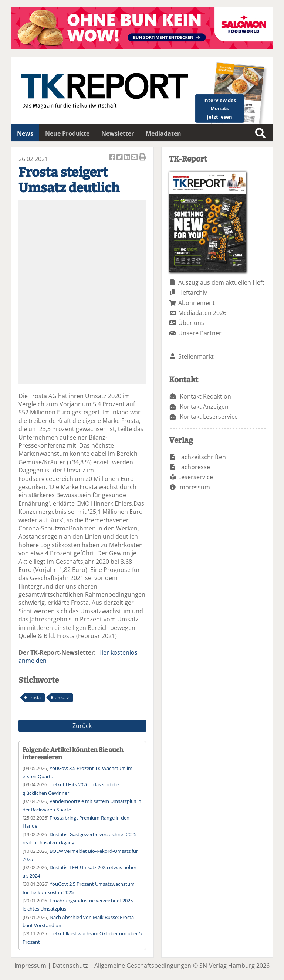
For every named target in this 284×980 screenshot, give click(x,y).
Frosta (35, 697)
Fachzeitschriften (202, 457)
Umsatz (62, 697)
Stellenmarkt (196, 356)
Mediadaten (163, 133)
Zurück (82, 726)
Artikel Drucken (142, 158)
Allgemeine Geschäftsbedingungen (143, 966)
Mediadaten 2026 (202, 313)
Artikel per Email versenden (135, 158)
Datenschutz (70, 966)
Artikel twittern (120, 158)
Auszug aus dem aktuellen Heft (221, 282)
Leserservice (196, 477)
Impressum (194, 487)
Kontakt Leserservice (209, 417)
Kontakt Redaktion (205, 396)
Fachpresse (194, 467)
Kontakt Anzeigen (204, 407)
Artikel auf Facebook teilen (113, 158)
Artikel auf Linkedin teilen (128, 158)
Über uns (191, 323)
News (25, 133)
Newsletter (118, 133)
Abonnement (197, 303)
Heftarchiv (193, 292)
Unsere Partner (200, 333)
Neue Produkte (67, 133)
